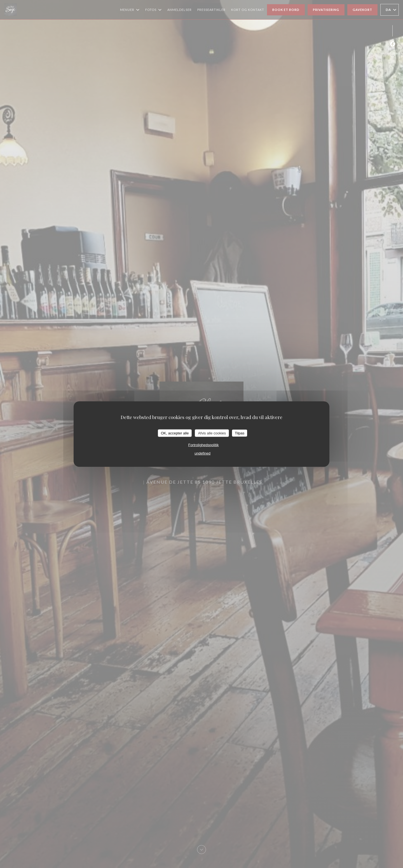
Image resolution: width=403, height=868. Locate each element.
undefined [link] (202, 453)
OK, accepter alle (175, 433)
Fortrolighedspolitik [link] (203, 445)
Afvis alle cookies (212, 433)
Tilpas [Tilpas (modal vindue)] (240, 433)
